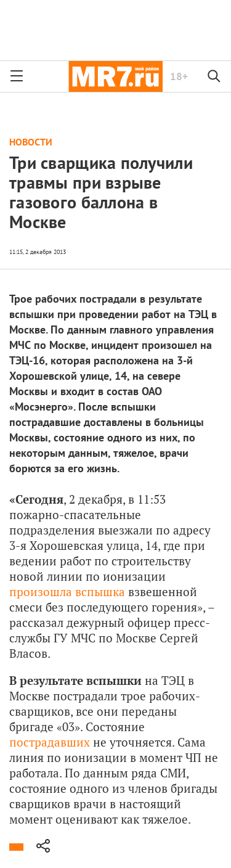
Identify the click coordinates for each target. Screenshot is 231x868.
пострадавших (50, 742)
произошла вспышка (67, 592)
